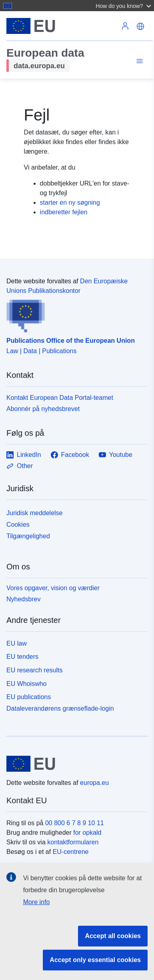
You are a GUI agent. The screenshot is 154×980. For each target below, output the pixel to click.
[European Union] (74, 764)
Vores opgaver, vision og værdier (53, 588)
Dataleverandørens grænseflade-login (60, 708)
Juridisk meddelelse (35, 513)
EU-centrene (71, 852)
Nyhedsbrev (23, 599)
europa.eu (94, 783)
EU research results (35, 670)
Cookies (18, 525)
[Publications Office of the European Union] (74, 314)
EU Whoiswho (26, 684)
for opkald (87, 833)
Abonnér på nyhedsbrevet (43, 409)
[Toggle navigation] (138, 61)
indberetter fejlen (64, 212)
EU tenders (22, 657)
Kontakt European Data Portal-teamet (60, 398)
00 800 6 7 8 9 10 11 (75, 823)
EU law (17, 643)
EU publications (29, 697)
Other (20, 466)
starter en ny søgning (70, 203)
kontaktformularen (73, 842)
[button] (124, 6)
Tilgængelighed (28, 536)
